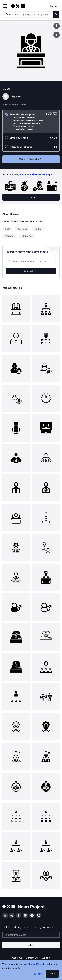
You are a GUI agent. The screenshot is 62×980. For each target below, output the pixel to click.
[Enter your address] (31, 935)
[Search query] (31, 261)
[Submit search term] (56, 14)
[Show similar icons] (57, 35)
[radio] (31, 122)
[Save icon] (57, 26)
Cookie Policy (35, 964)
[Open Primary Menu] (5, 6)
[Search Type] (8, 14)
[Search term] (33, 14)
